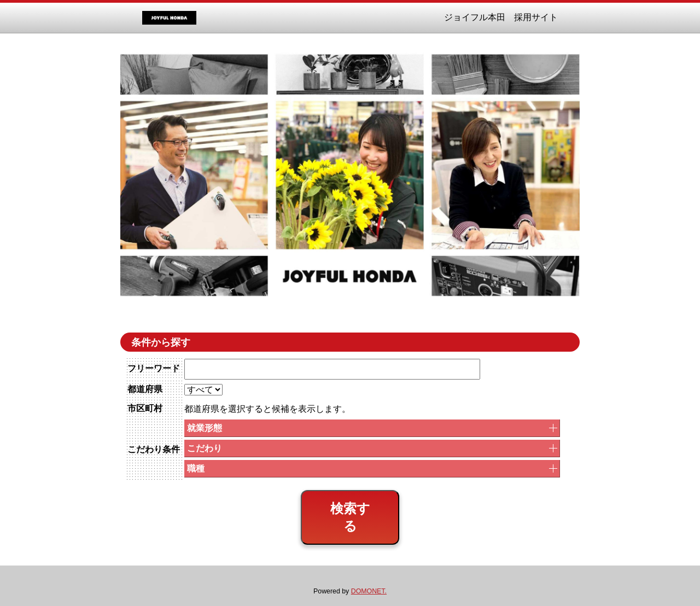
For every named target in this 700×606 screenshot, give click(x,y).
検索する (350, 517)
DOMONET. (369, 591)
